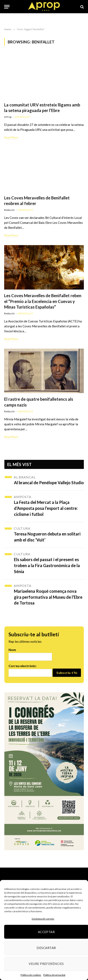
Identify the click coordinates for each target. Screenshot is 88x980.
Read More (11, 137)
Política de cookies (31, 975)
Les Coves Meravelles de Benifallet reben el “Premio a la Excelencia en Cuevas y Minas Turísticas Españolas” (43, 301)
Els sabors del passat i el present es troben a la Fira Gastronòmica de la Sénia (47, 565)
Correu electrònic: (23, 666)
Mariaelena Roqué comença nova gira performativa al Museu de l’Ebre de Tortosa (48, 597)
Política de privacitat (54, 975)
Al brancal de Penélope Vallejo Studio (49, 483)
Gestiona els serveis (43, 919)
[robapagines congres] (44, 771)
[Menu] (7, 7)
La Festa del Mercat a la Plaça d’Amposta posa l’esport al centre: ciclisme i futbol (46, 508)
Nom (12, 650)
